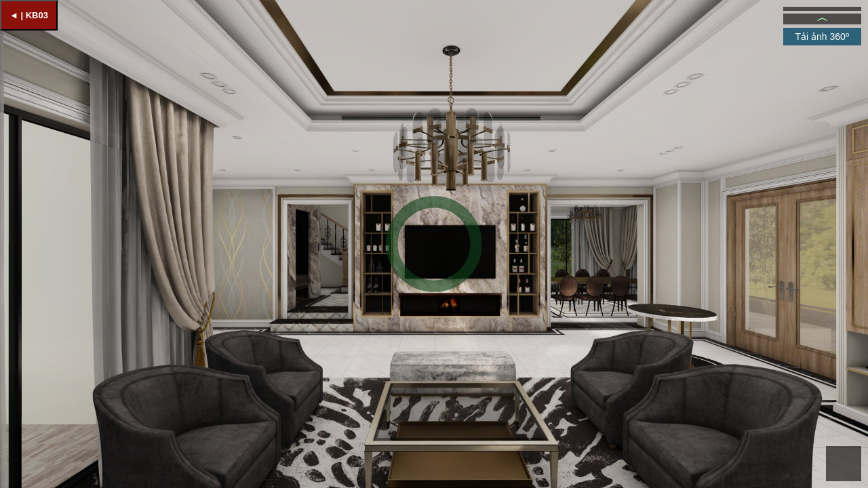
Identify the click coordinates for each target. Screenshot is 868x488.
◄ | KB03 (29, 15)
